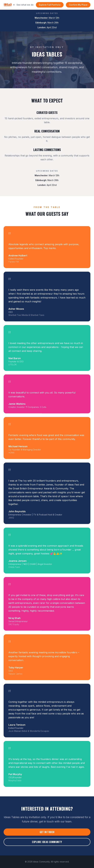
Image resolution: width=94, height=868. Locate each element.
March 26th (47, 23)
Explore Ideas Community (47, 842)
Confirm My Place (78, 5)
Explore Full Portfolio (50, 5)
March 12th (47, 18)
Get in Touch (47, 832)
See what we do (23, 5)
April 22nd (47, 27)
